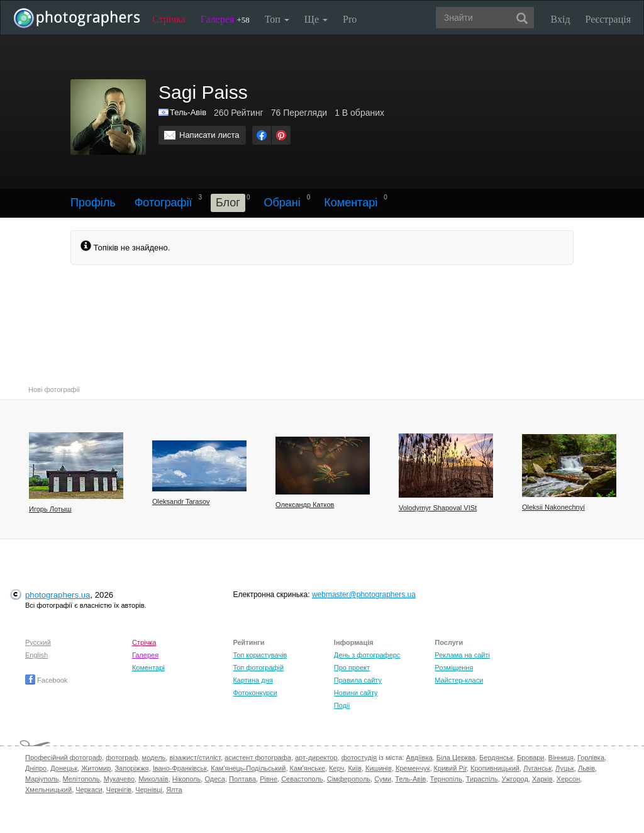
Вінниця (561, 758)
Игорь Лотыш (50, 509)
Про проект (352, 668)
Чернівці (149, 790)
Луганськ (537, 768)
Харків (542, 779)
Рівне (269, 779)
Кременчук (413, 768)
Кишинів (379, 768)
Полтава (242, 779)
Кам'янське (308, 768)
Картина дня (253, 680)
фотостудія (359, 758)
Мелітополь (81, 779)
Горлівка (591, 758)
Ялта (174, 790)
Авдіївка (419, 758)
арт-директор (316, 758)
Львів (586, 768)
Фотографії (164, 203)
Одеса (214, 779)
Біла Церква (456, 758)
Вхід (561, 19)
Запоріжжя (131, 768)
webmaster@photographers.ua (364, 595)
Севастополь (302, 779)
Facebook (46, 680)
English (36, 655)
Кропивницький (495, 768)
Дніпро (36, 768)
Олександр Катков (305, 505)
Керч (336, 768)
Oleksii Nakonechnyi (553, 507)
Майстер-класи (459, 680)
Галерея (225, 19)
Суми (383, 779)
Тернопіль (446, 779)
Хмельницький (48, 790)
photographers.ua (58, 595)
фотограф (122, 758)
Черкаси (89, 790)
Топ (277, 19)
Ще (316, 19)
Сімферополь (349, 779)
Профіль (93, 203)
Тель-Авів (188, 112)
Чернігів (119, 790)
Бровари (531, 758)
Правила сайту (358, 680)
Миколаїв (153, 779)
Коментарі (351, 203)
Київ (354, 768)
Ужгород (515, 779)
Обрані (282, 203)
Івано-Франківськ (180, 768)
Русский (38, 642)
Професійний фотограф (64, 758)
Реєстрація (608, 19)
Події (342, 705)
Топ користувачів (260, 655)
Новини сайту (356, 693)
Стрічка (169, 19)
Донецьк (64, 768)
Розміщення (454, 668)
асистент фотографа (258, 758)
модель (154, 758)
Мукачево (119, 779)
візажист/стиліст (195, 758)
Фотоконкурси (255, 693)
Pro (350, 19)
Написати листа (209, 135)
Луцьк (565, 768)
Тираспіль (482, 779)
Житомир (96, 768)
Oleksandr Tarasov (181, 501)
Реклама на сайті (462, 655)
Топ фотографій (258, 668)
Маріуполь (42, 779)
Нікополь (186, 779)
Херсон (568, 779)
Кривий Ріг (450, 768)
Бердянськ (496, 758)
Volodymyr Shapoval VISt (438, 508)
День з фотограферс (367, 655)
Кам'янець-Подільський (248, 768)
